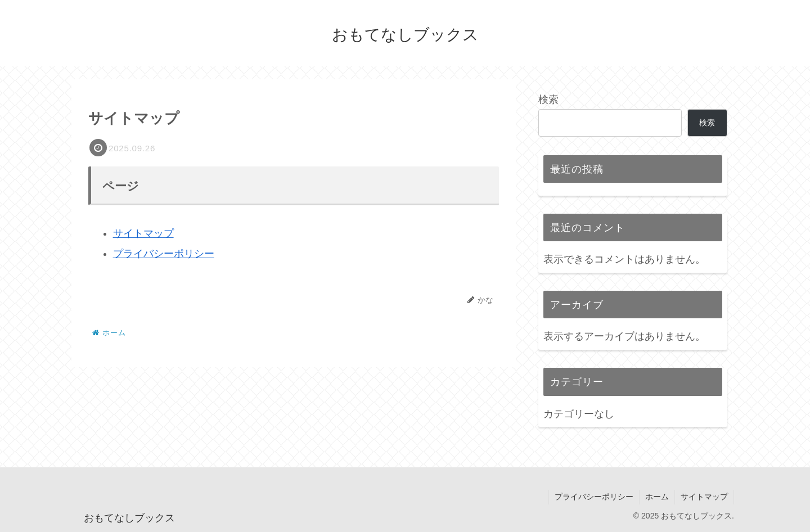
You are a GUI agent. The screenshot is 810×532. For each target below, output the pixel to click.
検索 (548, 100)
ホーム (657, 497)
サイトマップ (143, 233)
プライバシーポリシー (164, 254)
